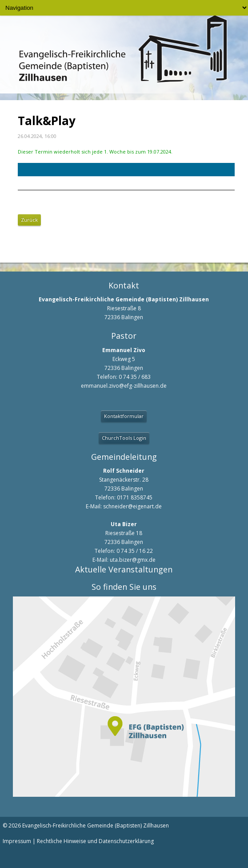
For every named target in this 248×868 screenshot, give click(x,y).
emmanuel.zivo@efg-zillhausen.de (124, 386)
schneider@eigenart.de (132, 506)
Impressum (17, 841)
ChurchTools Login (124, 438)
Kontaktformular (124, 416)
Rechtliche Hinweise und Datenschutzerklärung (95, 841)
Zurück (29, 220)
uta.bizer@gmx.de (133, 560)
